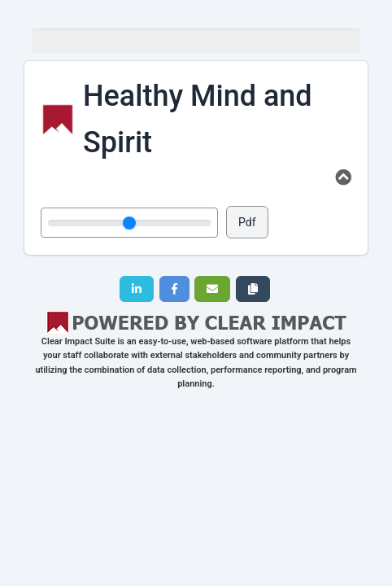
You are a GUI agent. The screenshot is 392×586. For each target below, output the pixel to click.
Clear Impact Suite (78, 341)
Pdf (247, 222)
